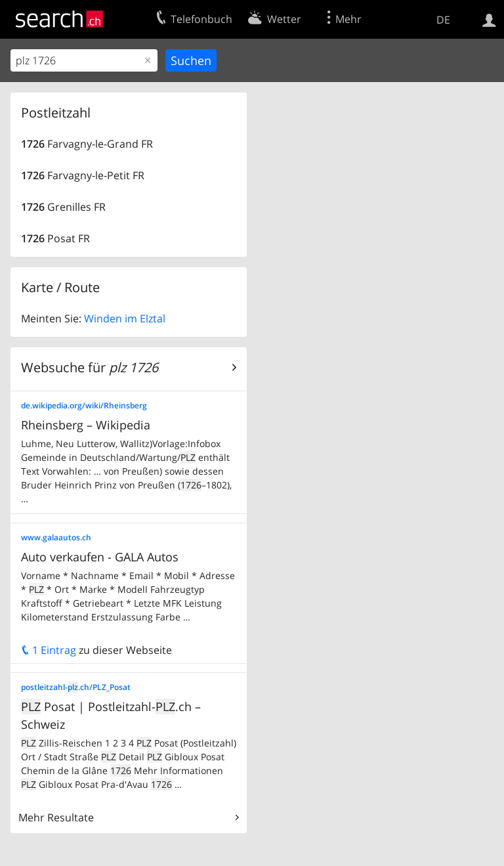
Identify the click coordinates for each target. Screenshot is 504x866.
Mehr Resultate (56, 817)
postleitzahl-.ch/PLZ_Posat (76, 687)
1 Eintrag (49, 650)
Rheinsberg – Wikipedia (86, 425)
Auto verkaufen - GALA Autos (100, 557)
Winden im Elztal (125, 318)
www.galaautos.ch (56, 537)
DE (443, 20)
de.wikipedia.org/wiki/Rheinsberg (84, 405)
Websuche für (90, 367)
